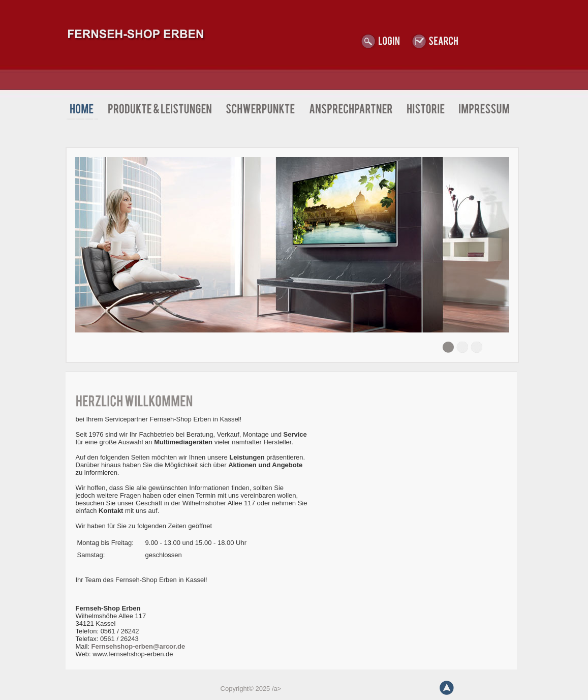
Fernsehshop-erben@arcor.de (138, 646)
